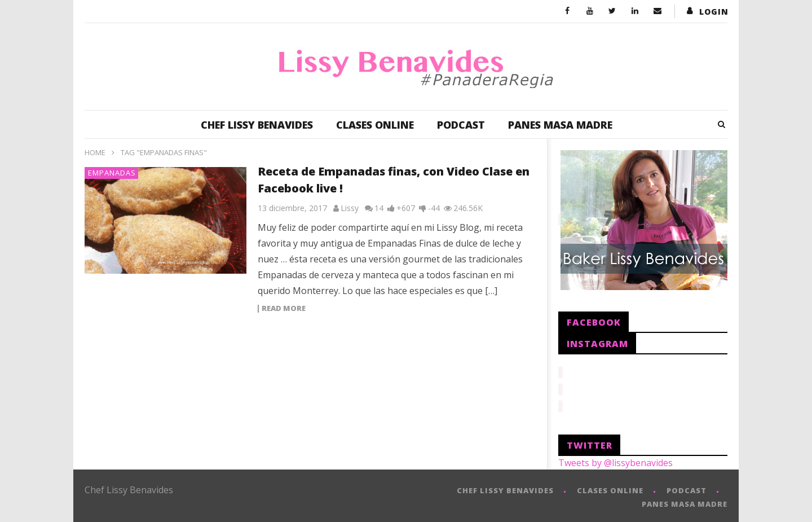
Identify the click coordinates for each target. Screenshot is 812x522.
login (714, 12)
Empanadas (112, 173)
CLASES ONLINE (375, 125)
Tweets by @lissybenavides (615, 459)
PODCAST (461, 125)
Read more (284, 309)
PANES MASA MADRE (560, 125)
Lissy (350, 208)
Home (95, 152)
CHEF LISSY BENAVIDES (257, 125)
